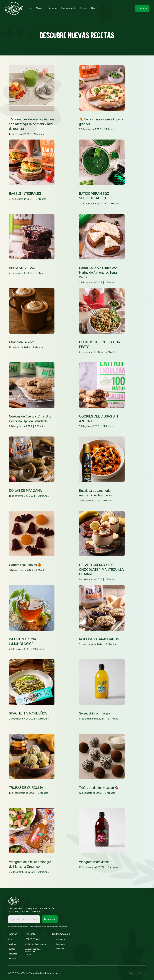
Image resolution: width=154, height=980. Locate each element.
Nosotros (12, 944)
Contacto (12, 959)
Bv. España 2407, (33, 949)
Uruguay (29, 954)
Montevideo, (30, 951)
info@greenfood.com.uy (35, 944)
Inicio (10, 939)
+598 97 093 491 (33, 939)
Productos (12, 954)
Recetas (11, 949)
